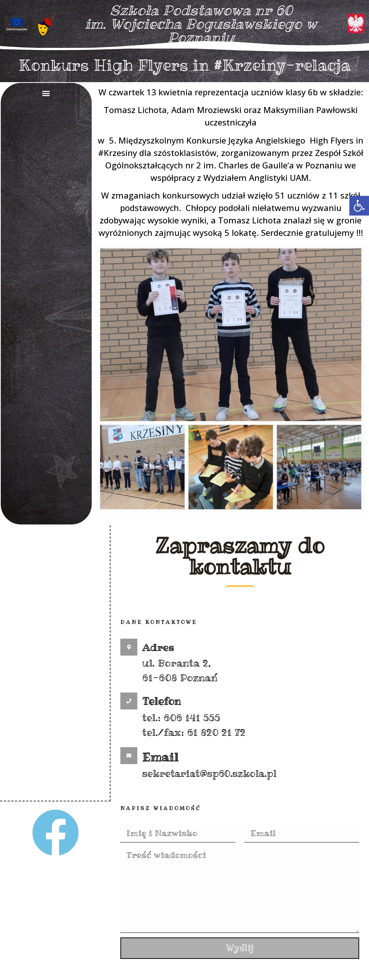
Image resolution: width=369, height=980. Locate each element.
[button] (359, 206)
